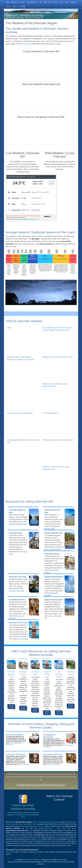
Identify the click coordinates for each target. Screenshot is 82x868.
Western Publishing (14, 837)
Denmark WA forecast (41, 77)
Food (62, 2)
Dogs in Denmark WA (54, 600)
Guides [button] (23, 2)
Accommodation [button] (33, 2)
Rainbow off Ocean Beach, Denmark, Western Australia (21, 358)
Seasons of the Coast (18, 623)
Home (8, 2)
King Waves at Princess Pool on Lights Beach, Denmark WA (58, 329)
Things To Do (47, 2)
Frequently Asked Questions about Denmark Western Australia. (41, 785)
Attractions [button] (15, 2)
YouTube (38, 839)
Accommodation (15, 735)
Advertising (9, 852)
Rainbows (27, 44)
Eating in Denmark (16, 754)
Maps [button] (15, 7)
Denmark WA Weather (54, 577)
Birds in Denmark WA (54, 533)
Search (22, 7)
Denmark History (52, 554)
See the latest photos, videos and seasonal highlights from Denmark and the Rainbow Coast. (23, 815)
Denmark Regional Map (18, 524)
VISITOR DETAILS (11, 706)
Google (58, 837)
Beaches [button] (55, 2)
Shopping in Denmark (49, 736)
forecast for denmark (22, 142)
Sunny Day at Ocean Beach (20, 413)
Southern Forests (71, 673)
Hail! (9, 328)
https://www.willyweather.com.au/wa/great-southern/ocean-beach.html (41, 109)
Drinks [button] (9, 7)
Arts (41, 2)
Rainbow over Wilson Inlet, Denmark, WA (55, 385)
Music (67, 2)
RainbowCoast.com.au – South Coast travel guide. (57, 828)
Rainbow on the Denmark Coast (58, 357)
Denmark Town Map (18, 577)
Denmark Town (15, 533)
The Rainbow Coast (59, 674)
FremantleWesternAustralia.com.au (33, 826)
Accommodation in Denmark (15, 744)
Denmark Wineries (17, 600)
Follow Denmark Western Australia (23, 807)
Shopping (73, 2)
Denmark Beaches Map (52, 527)
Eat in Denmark (24, 764)
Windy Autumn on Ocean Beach (58, 440)
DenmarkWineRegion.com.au (46, 822)
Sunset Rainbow (50, 413)
